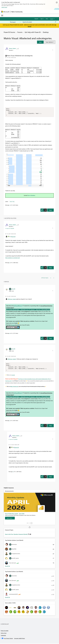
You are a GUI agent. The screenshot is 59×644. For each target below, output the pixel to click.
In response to (10, 229)
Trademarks (3, 636)
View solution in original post (13, 258)
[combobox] (39, 22)
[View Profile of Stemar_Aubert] (12, 48)
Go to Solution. (32, 196)
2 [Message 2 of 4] (10, 421)
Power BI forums (9, 32)
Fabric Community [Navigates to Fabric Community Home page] (17, 12)
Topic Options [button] (49, 42)
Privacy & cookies (5, 631)
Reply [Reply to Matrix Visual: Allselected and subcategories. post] (51, 211)
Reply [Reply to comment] (51, 268)
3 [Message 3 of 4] (10, 263)
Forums (20, 32)
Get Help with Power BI (33, 32)
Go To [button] (52, 19)
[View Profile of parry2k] (13, 289)
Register (36, 19)
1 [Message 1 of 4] (10, 205)
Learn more (4, 7)
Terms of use (4, 634)
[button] (40, 42)
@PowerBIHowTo (18, 306)
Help (47, 19)
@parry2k (13, 237)
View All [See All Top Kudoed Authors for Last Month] (7, 598)
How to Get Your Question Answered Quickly (16, 535)
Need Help (12, 202)
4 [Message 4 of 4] (10, 334)
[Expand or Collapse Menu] (2, 15)
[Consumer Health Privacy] (19, 639)
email (13, 325)
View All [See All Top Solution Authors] (7, 567)
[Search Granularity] (15, 22)
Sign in (42, 19)
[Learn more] (10, 519)
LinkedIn (13, 376)
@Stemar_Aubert (12, 299)
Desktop (46, 32)
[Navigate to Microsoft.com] (5, 12)
